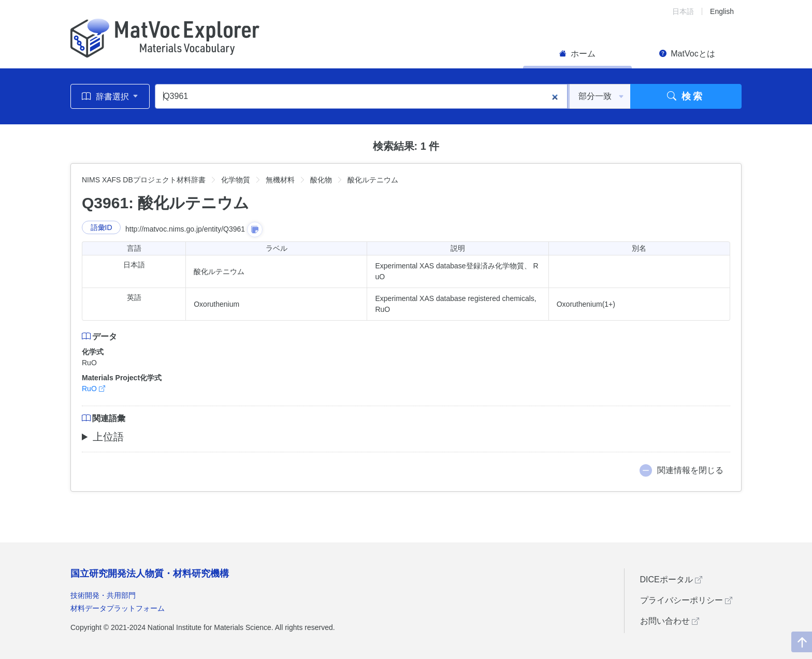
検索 (686, 96)
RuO (93, 389)
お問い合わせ (670, 621)
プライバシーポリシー (686, 600)
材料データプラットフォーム (118, 608)
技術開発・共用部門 (103, 595)
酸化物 (321, 180)
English (722, 11)
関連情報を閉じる (690, 470)
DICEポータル (671, 579)
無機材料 (280, 180)
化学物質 (236, 180)
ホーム (577, 54)
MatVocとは (687, 54)
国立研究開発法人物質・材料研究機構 (150, 574)
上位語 (108, 437)
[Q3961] (361, 96)
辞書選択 (110, 96)
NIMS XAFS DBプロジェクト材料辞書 (144, 180)
